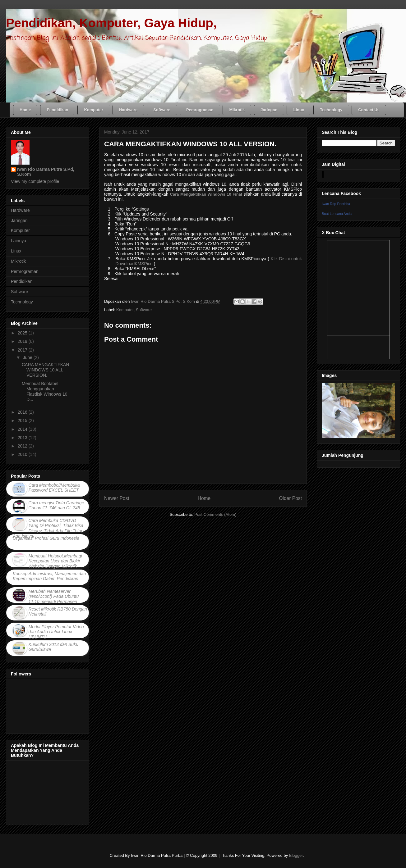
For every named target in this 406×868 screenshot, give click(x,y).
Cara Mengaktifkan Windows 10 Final (206, 194)
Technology (22, 302)
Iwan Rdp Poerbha (336, 204)
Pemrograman (25, 271)
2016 (23, 412)
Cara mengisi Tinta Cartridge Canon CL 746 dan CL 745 (56, 505)
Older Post (290, 498)
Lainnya (18, 241)
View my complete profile (35, 181)
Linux (16, 251)
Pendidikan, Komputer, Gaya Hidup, (111, 23)
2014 (23, 429)
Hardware (20, 210)
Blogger (296, 855)
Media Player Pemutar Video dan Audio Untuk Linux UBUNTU (56, 632)
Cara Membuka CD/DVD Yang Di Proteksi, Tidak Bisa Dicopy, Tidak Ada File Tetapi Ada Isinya (48, 528)
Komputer (125, 310)
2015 (23, 420)
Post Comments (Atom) (215, 514)
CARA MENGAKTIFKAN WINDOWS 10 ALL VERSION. (45, 370)
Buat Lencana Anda (337, 214)
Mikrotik (18, 261)
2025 (23, 333)
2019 (23, 341)
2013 (23, 438)
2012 (23, 446)
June (28, 357)
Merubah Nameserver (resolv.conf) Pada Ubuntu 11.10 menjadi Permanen (54, 597)
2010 (23, 454)
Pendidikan (22, 281)
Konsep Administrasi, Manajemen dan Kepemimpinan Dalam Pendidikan (49, 576)
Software (144, 310)
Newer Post (117, 498)
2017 (23, 350)
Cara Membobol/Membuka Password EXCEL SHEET (54, 488)
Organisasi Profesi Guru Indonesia (46, 538)
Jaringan (19, 220)
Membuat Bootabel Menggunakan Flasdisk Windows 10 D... (45, 391)
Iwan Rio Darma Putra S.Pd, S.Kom (46, 172)
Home (204, 498)
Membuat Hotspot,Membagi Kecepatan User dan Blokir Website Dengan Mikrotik (55, 561)
